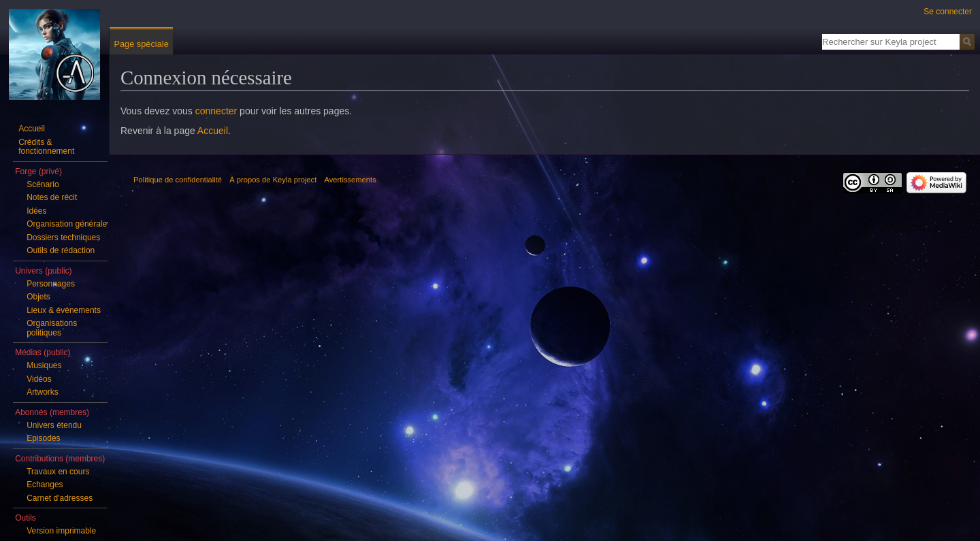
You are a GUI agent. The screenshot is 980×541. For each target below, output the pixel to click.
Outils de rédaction (61, 250)
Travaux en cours (58, 472)
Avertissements (350, 180)
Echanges (45, 485)
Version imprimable (61, 531)
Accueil (213, 131)
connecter (216, 111)
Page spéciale (141, 44)
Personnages (51, 284)
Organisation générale (67, 224)
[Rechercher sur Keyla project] (891, 42)
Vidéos (39, 379)
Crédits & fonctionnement (46, 147)
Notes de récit (52, 197)
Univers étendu (54, 425)
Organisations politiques (52, 328)
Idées (36, 211)
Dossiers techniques (63, 237)
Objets (38, 297)
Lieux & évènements (64, 310)
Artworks (43, 392)
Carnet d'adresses (60, 498)
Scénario (43, 184)
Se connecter (948, 12)
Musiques (44, 365)
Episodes (43, 438)
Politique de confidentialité (178, 180)
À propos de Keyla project (273, 180)
